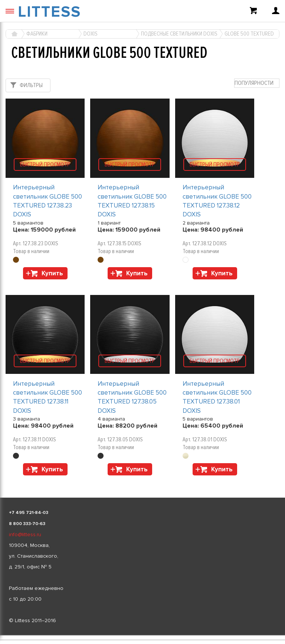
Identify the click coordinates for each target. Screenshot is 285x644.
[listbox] (142, 635)
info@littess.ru (25, 535)
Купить (52, 273)
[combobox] (257, 83)
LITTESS (49, 12)
